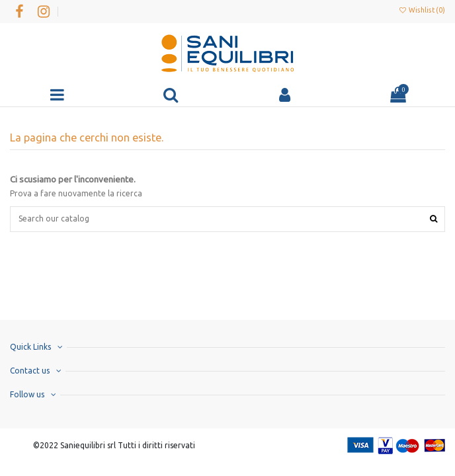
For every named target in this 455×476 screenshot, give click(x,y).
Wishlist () (422, 10)
